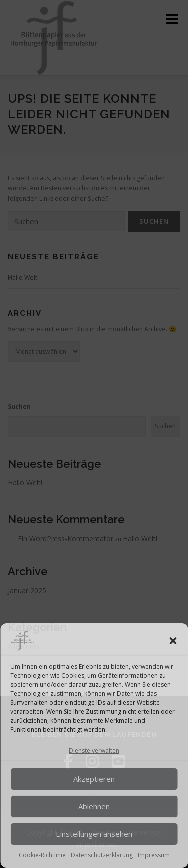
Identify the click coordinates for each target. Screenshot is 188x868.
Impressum (154, 855)
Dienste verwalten (94, 751)
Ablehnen (94, 806)
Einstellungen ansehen (94, 834)
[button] (173, 641)
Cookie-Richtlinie (42, 855)
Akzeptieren (94, 779)
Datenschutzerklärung (102, 855)
